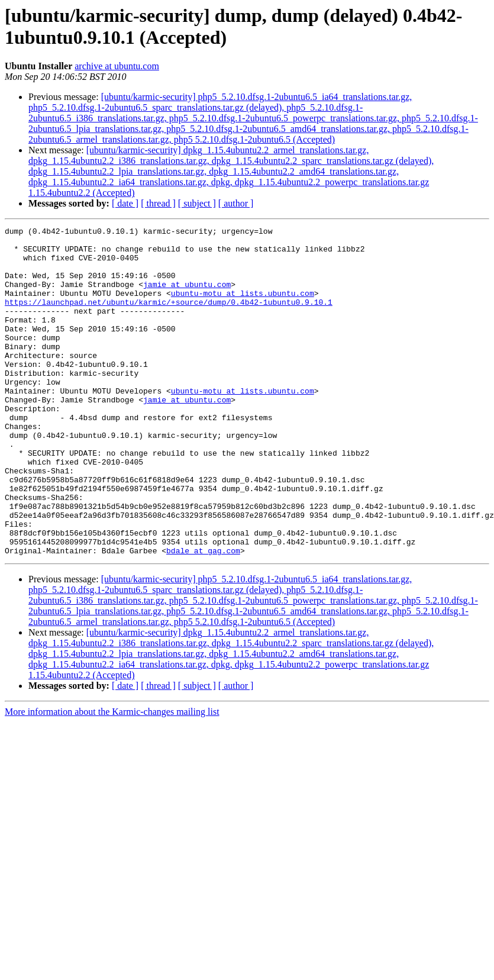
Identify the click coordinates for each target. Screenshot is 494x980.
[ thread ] (158, 203)
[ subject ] (197, 203)
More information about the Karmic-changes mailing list (112, 777)
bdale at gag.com (203, 616)
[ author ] (236, 203)
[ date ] (125, 203)
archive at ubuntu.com (117, 66)
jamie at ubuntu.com (187, 296)
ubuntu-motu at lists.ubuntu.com (243, 307)
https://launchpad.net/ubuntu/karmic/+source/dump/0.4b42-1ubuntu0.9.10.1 (169, 318)
